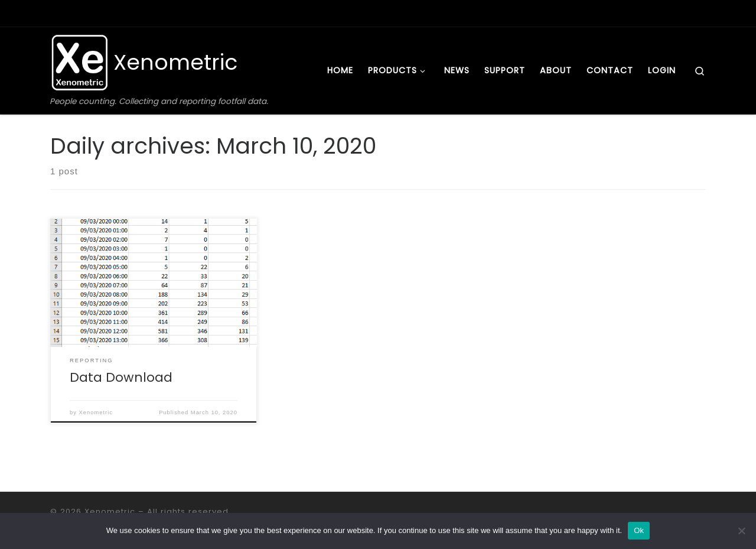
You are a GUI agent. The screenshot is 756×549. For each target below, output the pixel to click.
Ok (639, 530)
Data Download (121, 377)
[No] (741, 531)
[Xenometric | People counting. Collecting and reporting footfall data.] (80, 61)
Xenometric (96, 412)
